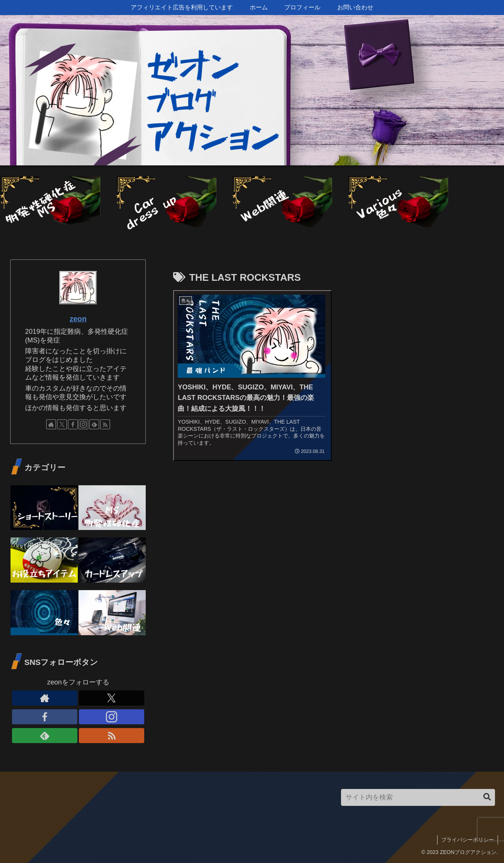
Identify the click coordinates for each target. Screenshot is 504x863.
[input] (418, 797)
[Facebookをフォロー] (73, 424)
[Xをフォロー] (62, 424)
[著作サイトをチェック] (51, 424)
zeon (78, 319)
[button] (487, 797)
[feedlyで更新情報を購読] (94, 424)
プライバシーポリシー (468, 840)
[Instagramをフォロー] (83, 424)
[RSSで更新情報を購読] (105, 424)
